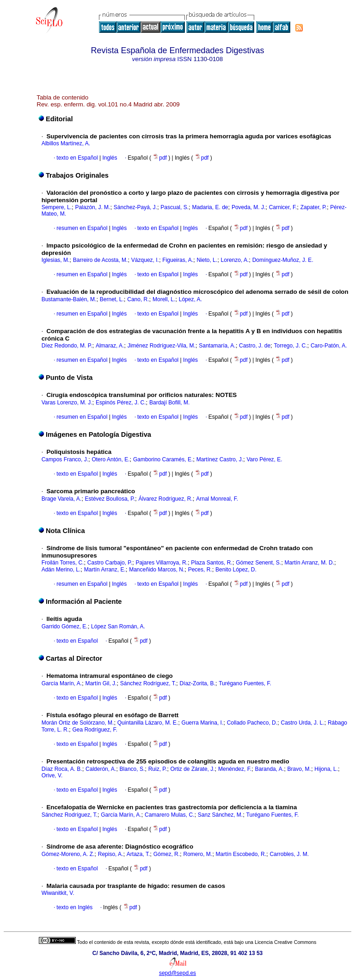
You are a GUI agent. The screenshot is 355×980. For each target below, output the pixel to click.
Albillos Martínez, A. (66, 143)
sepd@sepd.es (177, 973)
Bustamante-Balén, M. (69, 299)
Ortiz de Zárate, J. (193, 769)
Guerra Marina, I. (203, 723)
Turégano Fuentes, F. (245, 683)
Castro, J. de (255, 346)
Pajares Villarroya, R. (162, 563)
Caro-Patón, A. (329, 346)
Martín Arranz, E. (105, 570)
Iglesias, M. (56, 260)
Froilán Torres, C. (63, 563)
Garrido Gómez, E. (65, 626)
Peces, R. (200, 570)
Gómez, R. (167, 854)
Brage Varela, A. (62, 499)
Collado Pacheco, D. (252, 723)
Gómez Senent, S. (258, 563)
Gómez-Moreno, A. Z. (68, 854)
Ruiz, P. (158, 769)
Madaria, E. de (210, 207)
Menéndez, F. (235, 769)
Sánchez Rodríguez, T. (148, 683)
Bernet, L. (112, 299)
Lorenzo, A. (235, 260)
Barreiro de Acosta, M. (101, 260)
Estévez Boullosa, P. (110, 499)
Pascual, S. (174, 207)
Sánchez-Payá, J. (135, 207)
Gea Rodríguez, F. (95, 730)
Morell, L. (164, 299)
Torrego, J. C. (290, 346)
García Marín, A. (62, 683)
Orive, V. (52, 775)
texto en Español (77, 158)
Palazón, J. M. (92, 207)
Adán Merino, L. (61, 570)
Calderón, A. (101, 769)
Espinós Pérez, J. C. (121, 403)
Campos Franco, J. (65, 459)
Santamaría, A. (217, 346)
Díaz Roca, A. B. (62, 769)
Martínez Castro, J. (220, 459)
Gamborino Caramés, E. (163, 459)
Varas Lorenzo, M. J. (67, 403)
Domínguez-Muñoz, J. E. (283, 260)
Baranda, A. (269, 769)
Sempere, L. (57, 207)
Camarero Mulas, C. (169, 815)
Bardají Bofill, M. (169, 403)
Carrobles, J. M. (289, 854)
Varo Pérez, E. (264, 459)
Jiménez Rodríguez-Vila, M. (162, 346)
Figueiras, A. (178, 260)
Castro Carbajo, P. (110, 563)
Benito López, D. (236, 570)
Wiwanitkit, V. (58, 893)
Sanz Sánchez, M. (220, 815)
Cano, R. (138, 299)
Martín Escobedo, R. (241, 854)
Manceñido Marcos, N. (157, 570)
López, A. (190, 299)
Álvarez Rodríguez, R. (165, 499)
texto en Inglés (74, 907)
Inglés (109, 158)
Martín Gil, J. (101, 683)
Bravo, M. (299, 769)
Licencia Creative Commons (285, 942)
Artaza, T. (138, 854)
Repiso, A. (111, 854)
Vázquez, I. (145, 260)
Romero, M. (198, 854)
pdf (160, 158)
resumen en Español (82, 228)
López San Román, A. (118, 626)
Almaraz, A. (110, 346)
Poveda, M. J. (248, 207)
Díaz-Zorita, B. (197, 683)
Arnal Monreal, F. (217, 499)
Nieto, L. (207, 260)
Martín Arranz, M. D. (309, 563)
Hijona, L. (326, 769)
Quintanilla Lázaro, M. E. (148, 723)
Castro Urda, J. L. (303, 723)
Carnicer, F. (283, 207)
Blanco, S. (132, 769)
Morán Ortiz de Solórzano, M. (78, 723)
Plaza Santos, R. (211, 563)
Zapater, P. (314, 207)
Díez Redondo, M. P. (67, 346)
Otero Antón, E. (110, 459)
